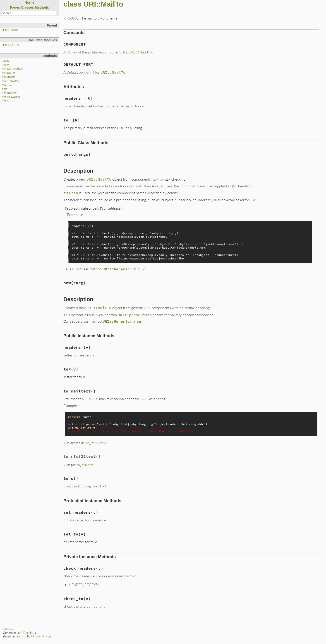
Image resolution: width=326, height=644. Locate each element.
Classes (28, 7)
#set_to (6, 85)
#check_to (8, 73)
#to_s (5, 101)
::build (6, 61)
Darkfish (21, 636)
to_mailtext (85, 465)
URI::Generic (10, 30)
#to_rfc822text (11, 97)
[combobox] (29, 13)
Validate (8, 629)
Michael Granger (42, 636)
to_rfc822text (96, 443)
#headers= (9, 77)
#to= (5, 89)
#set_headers (10, 81)
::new (5, 65)
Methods (42, 7)
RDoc (25, 633)
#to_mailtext (10, 93)
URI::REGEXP (11, 45)
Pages (15, 7)
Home (29, 2)
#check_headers (12, 69)
